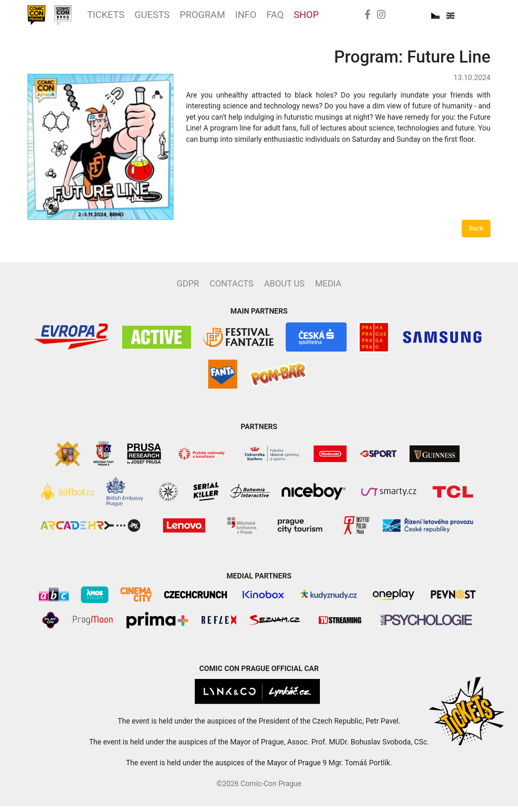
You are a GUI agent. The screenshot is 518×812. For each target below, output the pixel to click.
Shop (348, 18)
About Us (284, 289)
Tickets (119, 18)
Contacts (231, 289)
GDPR (188, 289)
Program (230, 18)
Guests (172, 18)
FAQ (313, 18)
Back (476, 234)
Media (328, 289)
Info (280, 18)
